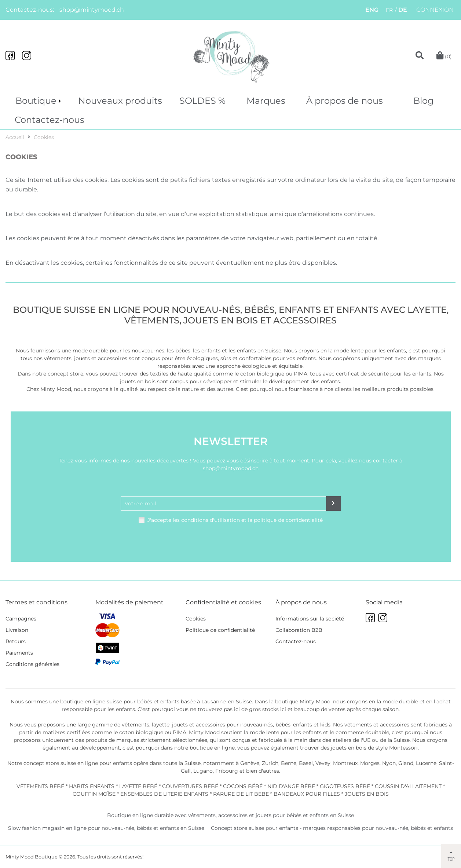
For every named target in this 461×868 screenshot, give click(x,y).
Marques (266, 101)
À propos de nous (345, 101)
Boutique (36, 101)
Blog (423, 101)
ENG (372, 10)
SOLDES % (202, 101)
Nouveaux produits (120, 101)
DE (403, 10)
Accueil (15, 137)
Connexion (435, 10)
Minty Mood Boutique (32, 857)
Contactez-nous (50, 120)
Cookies (44, 137)
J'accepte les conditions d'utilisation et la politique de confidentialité (235, 520)
